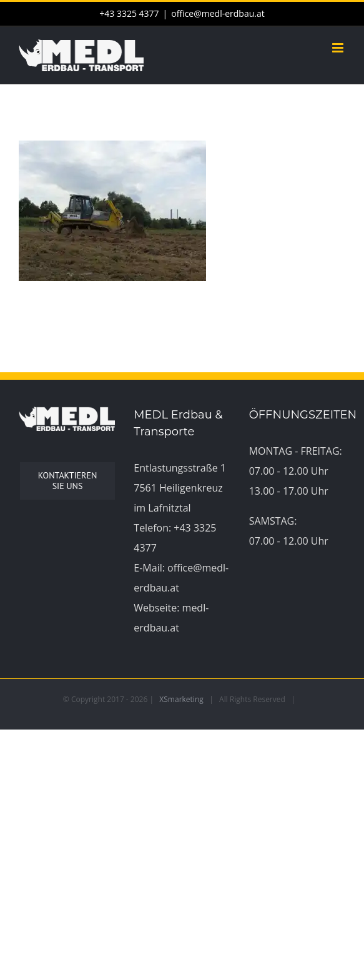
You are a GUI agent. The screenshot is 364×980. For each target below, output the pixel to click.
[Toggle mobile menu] (339, 48)
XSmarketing (181, 699)
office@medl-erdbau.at (218, 13)
